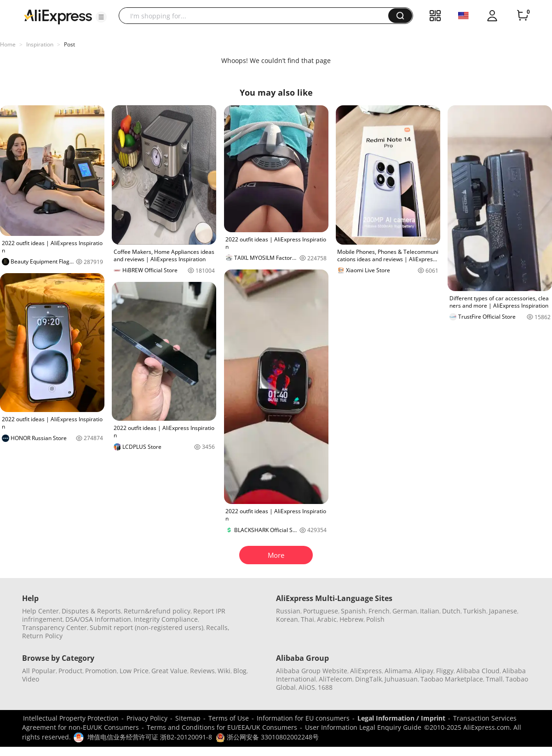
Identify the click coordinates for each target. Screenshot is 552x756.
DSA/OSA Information (98, 619)
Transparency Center (55, 627)
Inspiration (40, 44)
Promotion (101, 671)
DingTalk (368, 679)
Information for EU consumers (303, 718)
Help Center (40, 611)
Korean (287, 619)
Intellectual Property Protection (71, 718)
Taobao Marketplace (452, 679)
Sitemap (188, 718)
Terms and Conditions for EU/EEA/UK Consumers (222, 727)
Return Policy (42, 636)
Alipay (424, 671)
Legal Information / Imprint (401, 718)
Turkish (475, 611)
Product (70, 671)
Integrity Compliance (166, 619)
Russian (288, 611)
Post (69, 44)
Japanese (503, 611)
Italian (430, 611)
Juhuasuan (401, 679)
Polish (375, 619)
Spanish (353, 611)
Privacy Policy (147, 718)
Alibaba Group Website (312, 671)
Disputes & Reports (91, 611)
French (379, 611)
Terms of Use (229, 718)
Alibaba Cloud (478, 671)
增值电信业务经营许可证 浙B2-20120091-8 (150, 737)
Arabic (327, 619)
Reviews (202, 671)
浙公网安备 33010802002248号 (267, 737)
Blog (240, 671)
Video (31, 679)
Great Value (169, 671)
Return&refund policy (157, 611)
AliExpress (366, 671)
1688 (325, 687)
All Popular (39, 671)
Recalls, (218, 627)
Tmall (494, 679)
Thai (308, 619)
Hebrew (351, 619)
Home (8, 44)
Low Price (134, 671)
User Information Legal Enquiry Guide (363, 727)
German (405, 611)
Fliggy (445, 671)
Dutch (451, 611)
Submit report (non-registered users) (147, 627)
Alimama (398, 671)
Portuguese (321, 611)
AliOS (307, 687)
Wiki (224, 671)
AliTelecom (336, 679)
